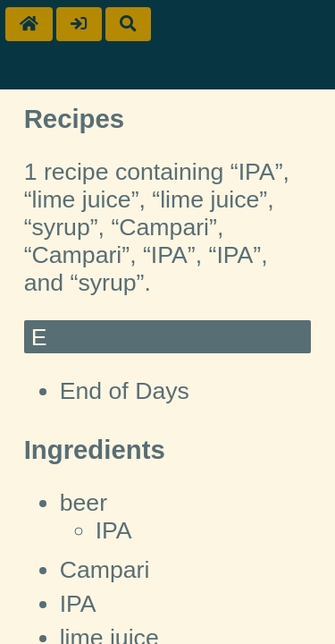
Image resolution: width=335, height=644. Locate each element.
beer (84, 503)
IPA (114, 530)
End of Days (125, 391)
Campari (105, 570)
